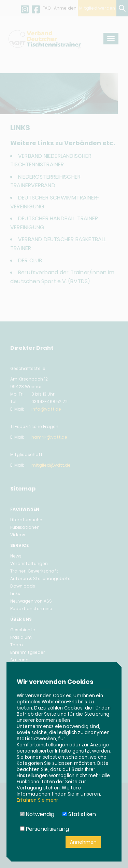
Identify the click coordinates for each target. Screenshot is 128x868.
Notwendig (37, 814)
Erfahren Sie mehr (37, 800)
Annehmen (83, 842)
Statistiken (79, 814)
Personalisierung (45, 829)
